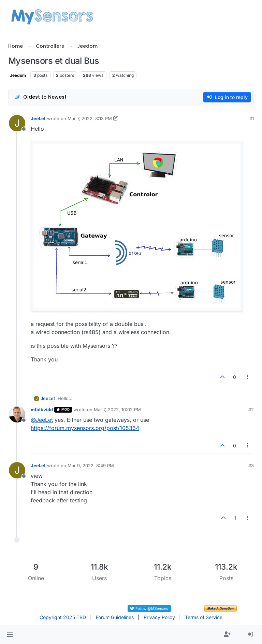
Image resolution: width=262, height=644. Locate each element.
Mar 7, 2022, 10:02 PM (117, 410)
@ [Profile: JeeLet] (42, 420)
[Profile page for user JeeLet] (17, 123)
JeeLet (38, 118)
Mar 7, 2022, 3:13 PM (90, 118)
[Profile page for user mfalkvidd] (17, 414)
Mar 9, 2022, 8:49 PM (91, 466)
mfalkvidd (42, 410)
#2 (251, 410)
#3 (251, 466)
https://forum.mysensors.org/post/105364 (85, 428)
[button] (10, 634)
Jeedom (18, 75)
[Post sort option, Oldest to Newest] (40, 97)
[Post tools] (248, 377)
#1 (252, 118)
